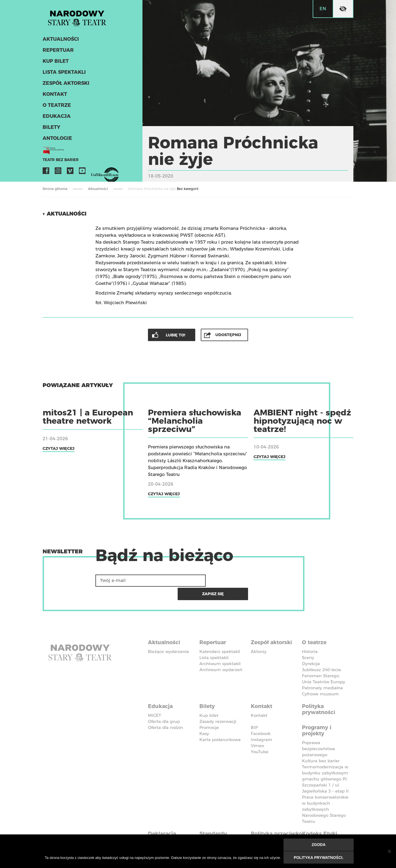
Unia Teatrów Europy (324, 667)
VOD (94, 172)
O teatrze (56, 107)
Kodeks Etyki (321, 817)
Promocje (209, 712)
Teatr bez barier (59, 161)
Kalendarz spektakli (220, 637)
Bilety (51, 129)
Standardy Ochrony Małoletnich (216, 823)
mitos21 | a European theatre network (88, 416)
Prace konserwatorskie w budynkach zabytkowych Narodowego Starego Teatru (325, 793)
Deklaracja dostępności (165, 820)
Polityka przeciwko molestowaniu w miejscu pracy (274, 826)
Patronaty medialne (322, 673)
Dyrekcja (311, 649)
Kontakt (54, 96)
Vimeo (70, 172)
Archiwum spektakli (220, 649)
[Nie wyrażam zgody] (389, 851)
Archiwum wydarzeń (221, 655)
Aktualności (60, 41)
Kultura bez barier (321, 744)
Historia (310, 637)
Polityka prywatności (320, 694)
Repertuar (57, 52)
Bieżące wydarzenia (168, 637)
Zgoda (319, 845)
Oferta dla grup (164, 706)
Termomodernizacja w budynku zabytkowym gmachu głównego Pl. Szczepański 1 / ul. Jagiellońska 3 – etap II (325, 762)
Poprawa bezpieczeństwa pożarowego (318, 732)
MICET (155, 700)
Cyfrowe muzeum (320, 679)
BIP (254, 712)
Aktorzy (259, 637)
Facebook (46, 172)
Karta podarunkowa (220, 724)
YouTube (82, 172)
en (323, 9)
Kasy (204, 718)
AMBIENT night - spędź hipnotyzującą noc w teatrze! (302, 421)
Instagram (58, 172)
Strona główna (55, 189)
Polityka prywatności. (319, 858)
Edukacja (56, 118)
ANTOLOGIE (57, 140)
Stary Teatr (79, 18)
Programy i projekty (318, 714)
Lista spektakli (63, 74)
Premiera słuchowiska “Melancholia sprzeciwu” (195, 421)
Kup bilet (55, 63)
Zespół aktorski (65, 85)
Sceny (308, 643)
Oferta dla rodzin (165, 712)
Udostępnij (229, 334)
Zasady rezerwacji (218, 706)
